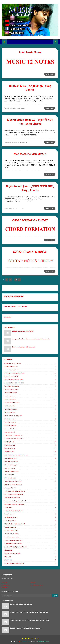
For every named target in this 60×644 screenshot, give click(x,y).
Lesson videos (30, 507)
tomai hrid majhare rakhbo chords (30, 563)
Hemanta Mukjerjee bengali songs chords (30, 455)
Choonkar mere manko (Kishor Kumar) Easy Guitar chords (30, 620)
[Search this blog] (26, 596)
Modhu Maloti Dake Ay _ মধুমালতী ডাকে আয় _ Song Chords (30, 122)
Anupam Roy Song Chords (30, 370)
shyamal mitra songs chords (30, 553)
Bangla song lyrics (30, 406)
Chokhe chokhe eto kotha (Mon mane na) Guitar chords (29, 612)
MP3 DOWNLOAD (30, 514)
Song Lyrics (30, 557)
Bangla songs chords (30, 412)
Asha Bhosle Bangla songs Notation (30, 383)
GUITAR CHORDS (30, 452)
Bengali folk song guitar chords (30, 416)
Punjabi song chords (30, 527)
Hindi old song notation (30, 462)
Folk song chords (30, 442)
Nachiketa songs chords (30, 517)
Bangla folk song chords (30, 389)
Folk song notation (30, 445)
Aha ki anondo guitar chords (30, 363)
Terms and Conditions (37, 585)
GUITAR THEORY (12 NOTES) (30, 252)
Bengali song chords (30, 422)
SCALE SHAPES (30, 550)
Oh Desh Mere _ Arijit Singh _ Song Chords (30, 88)
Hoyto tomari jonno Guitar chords (23, 347)
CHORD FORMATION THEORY (30, 220)
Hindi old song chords (30, 458)
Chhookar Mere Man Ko (30, 429)
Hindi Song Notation (30, 478)
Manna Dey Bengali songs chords (30, 511)
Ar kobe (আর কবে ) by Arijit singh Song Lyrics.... (26, 628)
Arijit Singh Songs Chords (30, 376)
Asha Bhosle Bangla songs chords (30, 380)
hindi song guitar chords (30, 471)
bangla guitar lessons (30, 393)
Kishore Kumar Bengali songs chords (30, 491)
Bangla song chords (30, 399)
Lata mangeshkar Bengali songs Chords (30, 501)
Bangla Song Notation (30, 409)
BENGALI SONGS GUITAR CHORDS (23, 331)
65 (16, 280)
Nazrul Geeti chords (30, 521)
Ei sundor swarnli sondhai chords (30, 439)
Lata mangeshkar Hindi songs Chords (30, 504)
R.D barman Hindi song (30, 530)
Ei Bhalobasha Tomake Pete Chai (30, 435)
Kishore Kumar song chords (30, 498)
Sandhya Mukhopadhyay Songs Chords (30, 547)
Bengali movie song (30, 419)
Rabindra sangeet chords (30, 537)
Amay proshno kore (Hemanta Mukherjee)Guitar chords (31, 339)
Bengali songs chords (30, 425)
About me (5, 583)
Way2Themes (26, 641)
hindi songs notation (30, 488)
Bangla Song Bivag (30, 396)
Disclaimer (5, 587)
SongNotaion (30, 560)
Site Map (33, 583)
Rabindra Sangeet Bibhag (30, 534)
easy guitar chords (30, 432)
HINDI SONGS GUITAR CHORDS (30, 481)
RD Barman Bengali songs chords (30, 540)
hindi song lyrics (30, 475)
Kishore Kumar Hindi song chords (30, 494)
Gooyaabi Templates (43, 641)
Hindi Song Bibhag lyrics (30, 465)
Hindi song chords (30, 468)
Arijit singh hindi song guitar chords (30, 373)
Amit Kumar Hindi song (30, 366)
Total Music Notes (30, 52)
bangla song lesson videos (30, 403)
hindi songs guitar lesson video (30, 484)
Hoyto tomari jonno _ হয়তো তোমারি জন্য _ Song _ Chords (30, 188)
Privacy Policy (6, 585)
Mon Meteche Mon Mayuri (30, 154)
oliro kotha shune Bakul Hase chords (30, 524)
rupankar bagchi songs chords (30, 543)
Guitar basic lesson (30, 448)
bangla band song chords (30, 386)
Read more (50, 74)
